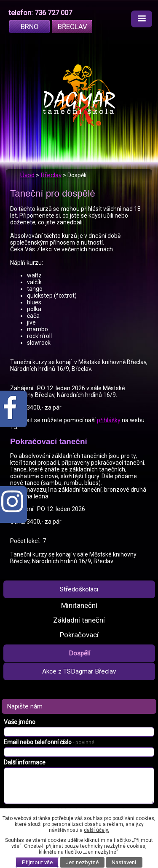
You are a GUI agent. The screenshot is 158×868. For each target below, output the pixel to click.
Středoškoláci (79, 589)
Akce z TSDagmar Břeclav (79, 671)
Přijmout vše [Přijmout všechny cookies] (37, 862)
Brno (30, 27)
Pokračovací (79, 635)
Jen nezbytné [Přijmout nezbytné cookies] (82, 862)
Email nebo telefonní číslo (49, 742)
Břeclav (72, 27)
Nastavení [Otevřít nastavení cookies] (124, 862)
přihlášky (109, 420)
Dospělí (79, 653)
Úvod (27, 175)
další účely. (96, 830)
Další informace (25, 762)
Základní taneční (79, 620)
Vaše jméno (20, 722)
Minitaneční (79, 605)
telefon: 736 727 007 (40, 13)
